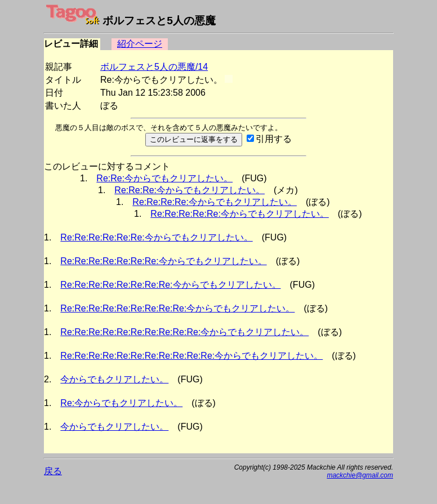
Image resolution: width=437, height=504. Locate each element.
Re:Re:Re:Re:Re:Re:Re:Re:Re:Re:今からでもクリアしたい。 (184, 332)
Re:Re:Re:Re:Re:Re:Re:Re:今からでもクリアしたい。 (170, 285)
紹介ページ (140, 44)
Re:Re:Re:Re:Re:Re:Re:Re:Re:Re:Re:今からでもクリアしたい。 (191, 356)
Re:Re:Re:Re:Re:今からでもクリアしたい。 (240, 214)
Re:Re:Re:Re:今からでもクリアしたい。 (215, 202)
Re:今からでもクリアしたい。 (121, 403)
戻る (53, 471)
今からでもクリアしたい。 (114, 379)
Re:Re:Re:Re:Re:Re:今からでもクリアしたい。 (156, 237)
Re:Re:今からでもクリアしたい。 (164, 178)
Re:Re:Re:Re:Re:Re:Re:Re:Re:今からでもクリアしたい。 (177, 308)
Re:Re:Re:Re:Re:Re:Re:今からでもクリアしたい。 (163, 261)
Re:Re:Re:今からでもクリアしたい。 (189, 190)
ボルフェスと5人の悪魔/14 (154, 67)
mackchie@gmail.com (360, 475)
